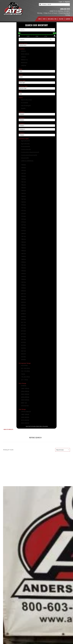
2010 (23, 319)
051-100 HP (25, 368)
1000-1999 (25, 388)
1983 (23, 242)
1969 (23, 202)
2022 (23, 354)
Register (67, 2)
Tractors (61, 19)
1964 (23, 191)
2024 (23, 360)
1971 (23, 208)
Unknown (25, 406)
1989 (23, 259)
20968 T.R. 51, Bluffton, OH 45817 (60, 11)
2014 (23, 331)
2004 (23, 302)
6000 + (24, 403)
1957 (23, 173)
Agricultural (25, 141)
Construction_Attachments (30, 152)
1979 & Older (26, 412)
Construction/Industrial (29, 155)
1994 (23, 274)
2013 (23, 328)
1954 (23, 170)
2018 (23, 342)
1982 (23, 239)
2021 (23, 351)
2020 (23, 348)
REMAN (24, 63)
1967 (23, 199)
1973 (23, 213)
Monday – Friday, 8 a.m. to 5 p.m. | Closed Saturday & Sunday (54, 14)
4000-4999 (25, 397)
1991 (23, 265)
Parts (44, 19)
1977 (23, 225)
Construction (26, 149)
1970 (23, 205)
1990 (23, 262)
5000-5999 (25, 400)
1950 (23, 168)
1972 (23, 211)
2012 (23, 325)
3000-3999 (25, 394)
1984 (23, 245)
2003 (23, 299)
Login (61, 2)
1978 (23, 228)
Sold (23, 108)
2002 (23, 296)
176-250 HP (25, 377)
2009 (23, 317)
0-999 (24, 386)
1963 (23, 188)
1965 (23, 193)
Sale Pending (26, 106)
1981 (23, 236)
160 (23, 374)
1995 (23, 276)
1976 (23, 222)
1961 (23, 182)
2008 (23, 314)
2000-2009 (25, 417)
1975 (23, 219)
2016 (23, 337)
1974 (23, 216)
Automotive (25, 146)
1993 (23, 271)
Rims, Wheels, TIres (52, 19)
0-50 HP (24, 365)
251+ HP (24, 380)
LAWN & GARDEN (27, 161)
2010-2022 (25, 420)
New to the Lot (26, 100)
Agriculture (25, 144)
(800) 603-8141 (65, 9)
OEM (23, 57)
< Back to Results (8, 429)
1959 (23, 179)
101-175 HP (25, 371)
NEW (23, 51)
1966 (23, 196)
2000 (23, 291)
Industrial (25, 158)
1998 (23, 285)
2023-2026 (25, 423)
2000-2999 (25, 391)
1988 (23, 256)
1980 (23, 233)
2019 (23, 345)
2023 (23, 357)
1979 (23, 231)
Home (40, 19)
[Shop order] (63, 450)
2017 (23, 339)
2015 (23, 334)
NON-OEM (25, 54)
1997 (23, 282)
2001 (23, 294)
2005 (23, 305)
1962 (23, 185)
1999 (23, 288)
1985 (23, 248)
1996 (23, 279)
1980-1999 (25, 414)
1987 (23, 254)
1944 (23, 165)
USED (24, 65)
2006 (23, 308)
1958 (23, 176)
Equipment (68, 19)
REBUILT (24, 60)
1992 (23, 268)
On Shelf (24, 103)
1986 (23, 251)
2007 (23, 311)
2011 (23, 322)
